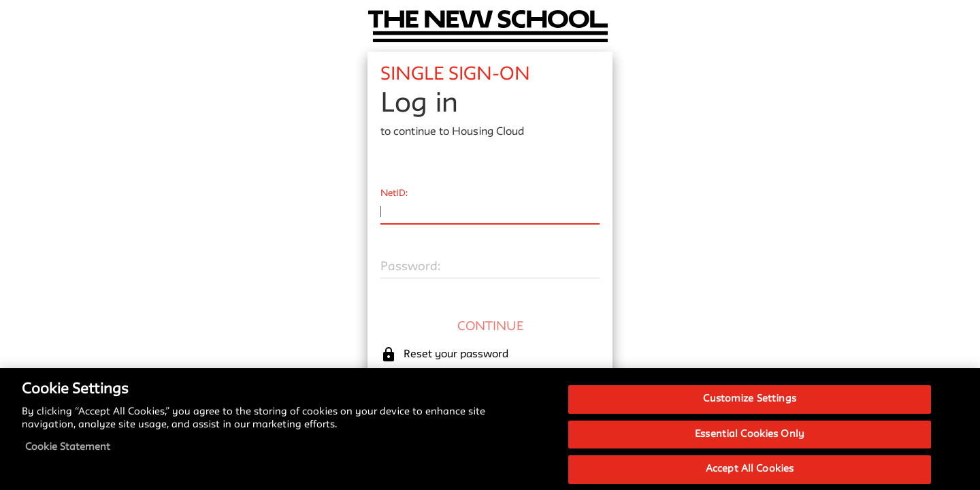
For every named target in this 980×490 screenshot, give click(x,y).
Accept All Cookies (750, 475)
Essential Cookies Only (750, 441)
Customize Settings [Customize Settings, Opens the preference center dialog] (749, 405)
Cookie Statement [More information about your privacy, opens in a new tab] (68, 454)
